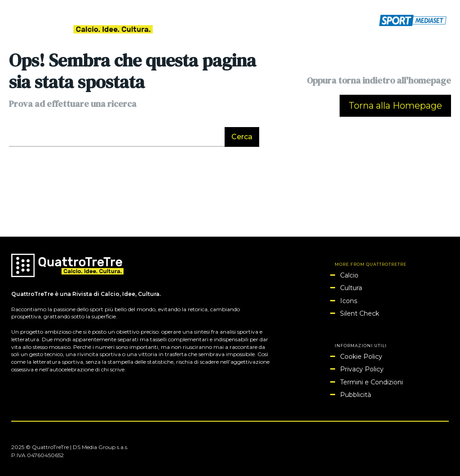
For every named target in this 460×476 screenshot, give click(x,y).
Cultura (351, 288)
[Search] (242, 137)
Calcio (349, 275)
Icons (349, 301)
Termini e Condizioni (372, 382)
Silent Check (360, 313)
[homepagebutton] (395, 106)
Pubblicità (356, 395)
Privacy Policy (362, 369)
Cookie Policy (361, 357)
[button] (367, 20)
